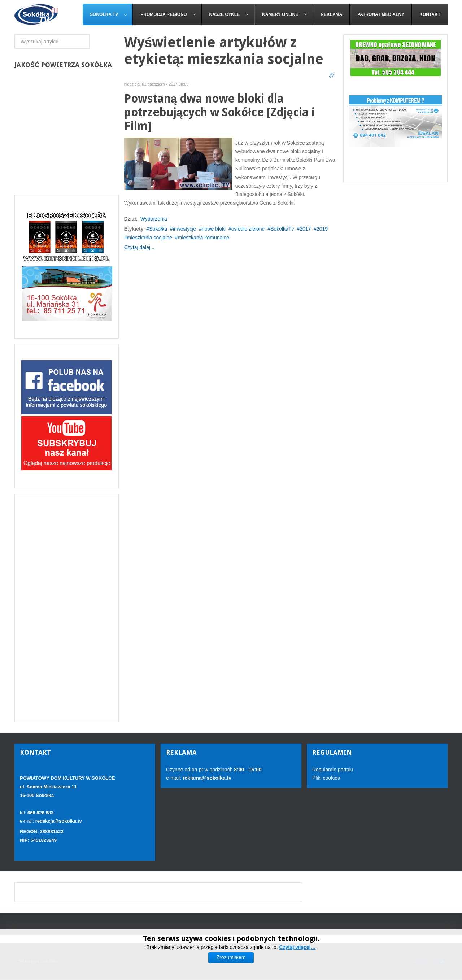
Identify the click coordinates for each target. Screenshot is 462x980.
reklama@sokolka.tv (206, 778)
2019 (322, 229)
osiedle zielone (248, 229)
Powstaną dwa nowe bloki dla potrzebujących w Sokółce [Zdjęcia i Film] (219, 112)
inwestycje (185, 229)
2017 (305, 229)
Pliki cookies (326, 778)
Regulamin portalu (333, 770)
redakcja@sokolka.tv (59, 821)
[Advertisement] (67, 608)
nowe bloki (214, 229)
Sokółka (158, 229)
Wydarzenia (154, 219)
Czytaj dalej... (139, 247)
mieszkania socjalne (150, 238)
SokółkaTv (282, 229)
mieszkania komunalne (204, 238)
